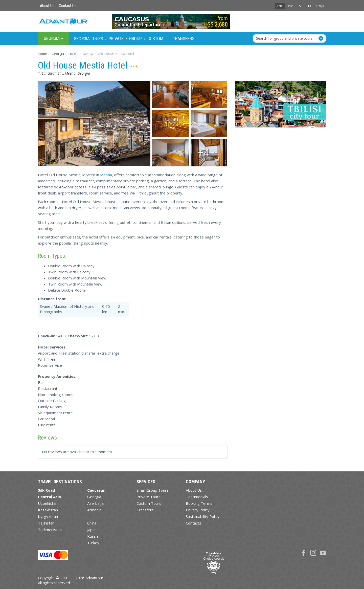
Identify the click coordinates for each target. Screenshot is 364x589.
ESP (300, 6)
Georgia (94, 497)
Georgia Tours (88, 39)
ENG (280, 6)
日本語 (320, 6)
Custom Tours (149, 503)
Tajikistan (46, 523)
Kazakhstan (48, 510)
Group (135, 39)
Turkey (93, 543)
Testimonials (197, 497)
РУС (290, 6)
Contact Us (68, 6)
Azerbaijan (96, 503)
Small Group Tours (153, 490)
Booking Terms (199, 503)
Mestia (106, 175)
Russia (93, 536)
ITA (309, 6)
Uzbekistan (48, 503)
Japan (92, 530)
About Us (47, 6)
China (92, 523)
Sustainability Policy (203, 516)
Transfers (184, 39)
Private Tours (149, 497)
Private (116, 39)
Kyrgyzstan (48, 516)
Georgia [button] (53, 38)
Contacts (194, 523)
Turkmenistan (50, 530)
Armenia (94, 510)
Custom (155, 39)
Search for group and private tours (284, 38)
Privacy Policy (198, 510)
